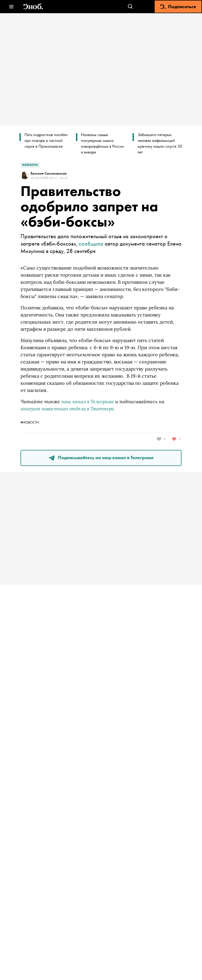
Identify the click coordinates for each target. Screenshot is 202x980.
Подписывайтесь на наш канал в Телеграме (101, 457)
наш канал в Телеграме (88, 401)
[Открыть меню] (11, 7)
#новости (30, 422)
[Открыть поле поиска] (130, 7)
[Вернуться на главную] (33, 7)
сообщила (91, 244)
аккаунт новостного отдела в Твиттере (67, 409)
